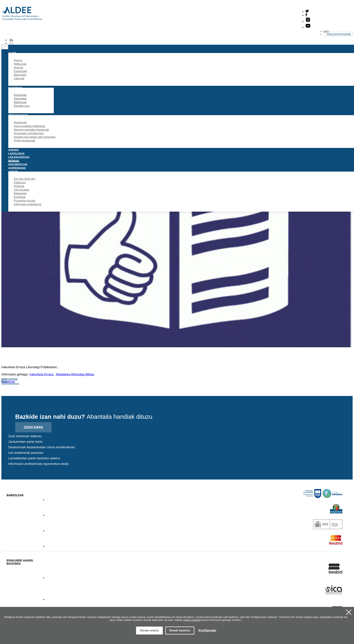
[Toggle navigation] (5, 47)
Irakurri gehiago (192, 620)
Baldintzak (20, 102)
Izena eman (33, 427)
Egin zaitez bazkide (339, 34)
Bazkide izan (22, 106)
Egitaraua (20, 183)
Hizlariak (19, 186)
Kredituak (20, 197)
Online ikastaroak (24, 141)
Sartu (326, 31)
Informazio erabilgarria (28, 204)
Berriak (14, 161)
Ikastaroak (20, 122)
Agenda (14, 150)
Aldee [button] (12, 53)
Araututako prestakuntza (29, 133)
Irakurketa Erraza (42, 374)
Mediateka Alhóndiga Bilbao (75, 374)
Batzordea (20, 75)
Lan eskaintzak (19, 157)
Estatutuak (20, 71)
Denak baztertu (180, 630)
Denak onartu (149, 630)
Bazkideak (20, 95)
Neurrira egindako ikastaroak (31, 130)
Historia (18, 68)
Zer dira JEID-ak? (25, 179)
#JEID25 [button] (13, 172)
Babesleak (20, 193)
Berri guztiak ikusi (9, 380)
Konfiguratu (207, 630)
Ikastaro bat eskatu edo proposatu (35, 137)
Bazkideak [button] (15, 88)
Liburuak (19, 78)
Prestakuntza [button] (18, 115)
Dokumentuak (18, 164)
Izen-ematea (21, 190)
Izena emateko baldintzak (29, 126)
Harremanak (17, 168)
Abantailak (20, 99)
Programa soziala (25, 201)
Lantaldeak (16, 153)
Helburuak (20, 64)
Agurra (18, 60)
